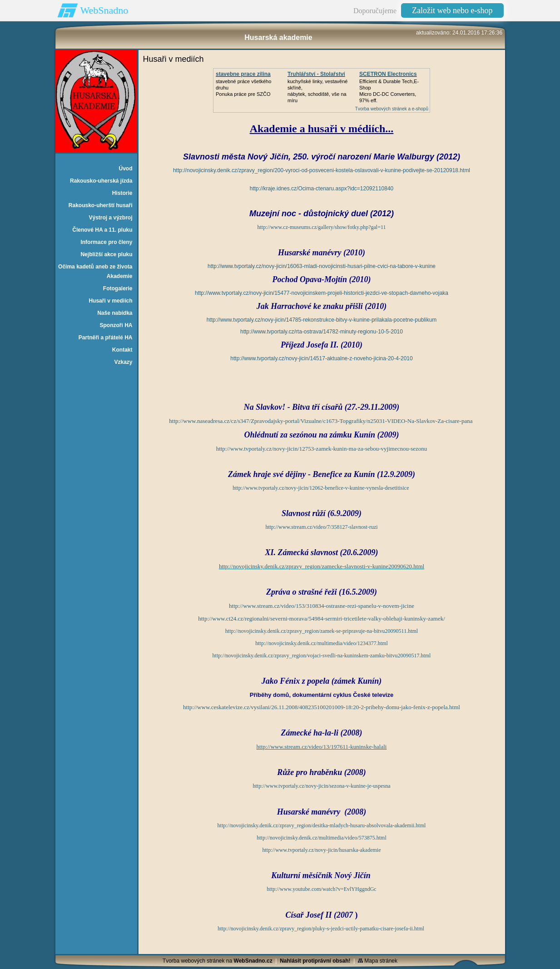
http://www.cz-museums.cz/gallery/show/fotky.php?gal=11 (321, 227)
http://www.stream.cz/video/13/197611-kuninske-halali (322, 747)
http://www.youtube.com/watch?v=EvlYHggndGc (321, 889)
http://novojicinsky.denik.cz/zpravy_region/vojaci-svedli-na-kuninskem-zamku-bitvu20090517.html (322, 656)
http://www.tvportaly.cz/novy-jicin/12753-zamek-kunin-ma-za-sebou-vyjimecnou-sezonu (322, 449)
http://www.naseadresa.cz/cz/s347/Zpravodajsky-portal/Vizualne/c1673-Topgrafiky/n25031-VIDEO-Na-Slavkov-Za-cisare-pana (321, 421)
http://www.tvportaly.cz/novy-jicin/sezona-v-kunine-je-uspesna (321, 786)
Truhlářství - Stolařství (316, 74)
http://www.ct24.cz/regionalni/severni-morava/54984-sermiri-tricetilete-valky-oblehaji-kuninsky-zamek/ (322, 619)
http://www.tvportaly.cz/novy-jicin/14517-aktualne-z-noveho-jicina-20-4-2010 (321, 358)
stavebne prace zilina (243, 74)
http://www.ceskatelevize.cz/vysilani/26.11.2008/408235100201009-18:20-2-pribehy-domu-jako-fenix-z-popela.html (322, 707)
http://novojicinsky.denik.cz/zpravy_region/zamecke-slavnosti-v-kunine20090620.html (322, 566)
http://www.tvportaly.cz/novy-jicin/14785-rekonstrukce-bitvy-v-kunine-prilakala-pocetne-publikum (322, 320)
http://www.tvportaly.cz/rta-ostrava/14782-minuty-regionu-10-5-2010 (322, 332)
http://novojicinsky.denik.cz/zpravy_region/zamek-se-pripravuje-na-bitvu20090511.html (322, 631)
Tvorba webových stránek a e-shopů (392, 109)
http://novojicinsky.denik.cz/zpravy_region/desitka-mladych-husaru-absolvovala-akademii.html (322, 825)
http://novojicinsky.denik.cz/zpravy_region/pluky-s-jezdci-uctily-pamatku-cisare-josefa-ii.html (321, 929)
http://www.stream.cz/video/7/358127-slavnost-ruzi (321, 527)
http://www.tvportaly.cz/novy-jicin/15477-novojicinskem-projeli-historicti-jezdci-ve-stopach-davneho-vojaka (322, 293)
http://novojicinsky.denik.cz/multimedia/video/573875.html (322, 838)
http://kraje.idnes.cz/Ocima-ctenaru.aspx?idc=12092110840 (322, 189)
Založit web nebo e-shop (452, 10)
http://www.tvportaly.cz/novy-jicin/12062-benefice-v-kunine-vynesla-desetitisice (321, 488)
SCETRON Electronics (388, 74)
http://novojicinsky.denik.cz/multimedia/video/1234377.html (322, 643)
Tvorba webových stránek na (218, 961)
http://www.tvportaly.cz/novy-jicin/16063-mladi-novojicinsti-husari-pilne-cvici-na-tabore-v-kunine (322, 266)
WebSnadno (104, 10)
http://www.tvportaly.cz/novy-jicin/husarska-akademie (321, 850)
